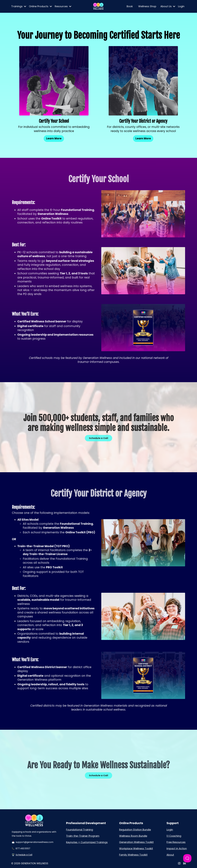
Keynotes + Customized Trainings (87, 842)
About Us (168, 6)
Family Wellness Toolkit (133, 855)
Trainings (19, 6)
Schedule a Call (24, 855)
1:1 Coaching (174, 836)
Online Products (40, 6)
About (170, 855)
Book (130, 6)
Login (181, 6)
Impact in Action (177, 848)
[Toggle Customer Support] (187, 858)
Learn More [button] (54, 138)
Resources (63, 6)
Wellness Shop (147, 6)
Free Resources (176, 842)
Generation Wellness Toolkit (136, 842)
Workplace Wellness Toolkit (136, 848)
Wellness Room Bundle (133, 836)
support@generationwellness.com (34, 842)
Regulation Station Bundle (135, 830)
